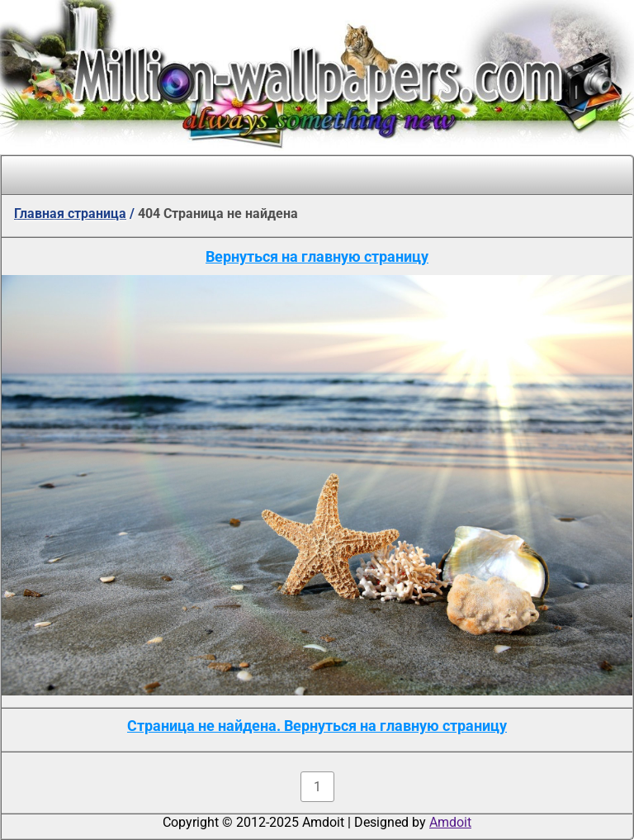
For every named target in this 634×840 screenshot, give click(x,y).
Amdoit (450, 822)
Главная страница (70, 214)
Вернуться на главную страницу (317, 256)
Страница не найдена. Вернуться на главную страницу (317, 726)
